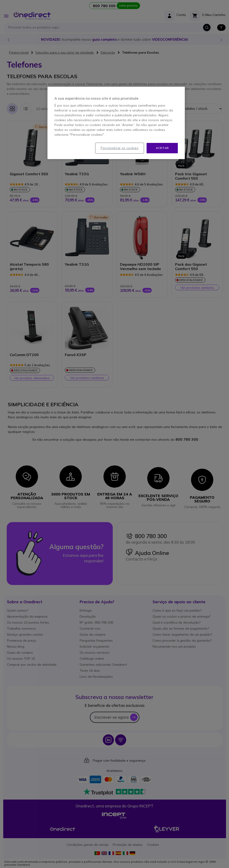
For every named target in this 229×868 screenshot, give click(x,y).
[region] (116, 123)
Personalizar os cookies (120, 148)
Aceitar (162, 148)
